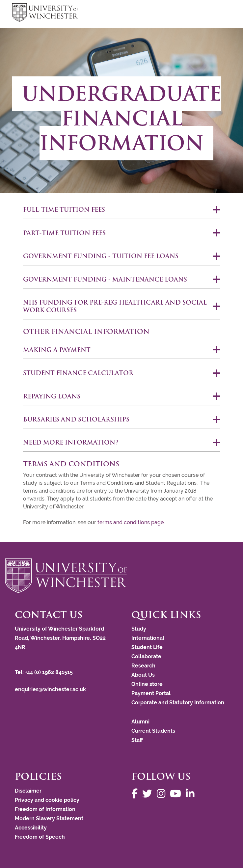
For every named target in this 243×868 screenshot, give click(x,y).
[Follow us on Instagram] (163, 794)
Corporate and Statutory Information (178, 703)
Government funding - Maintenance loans (105, 279)
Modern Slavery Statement (49, 818)
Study (139, 629)
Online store (147, 684)
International (148, 638)
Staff (137, 740)
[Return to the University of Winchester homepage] (121, 576)
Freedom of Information (45, 809)
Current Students (153, 731)
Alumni (140, 722)
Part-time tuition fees (64, 233)
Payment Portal (151, 693)
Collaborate (146, 656)
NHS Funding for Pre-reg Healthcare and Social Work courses (115, 306)
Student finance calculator (78, 373)
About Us (143, 675)
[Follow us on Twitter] (149, 794)
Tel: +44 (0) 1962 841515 (44, 672)
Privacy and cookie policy (47, 800)
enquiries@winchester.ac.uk (50, 689)
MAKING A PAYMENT (57, 350)
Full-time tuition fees (64, 210)
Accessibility (31, 828)
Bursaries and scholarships (76, 419)
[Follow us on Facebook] (136, 794)
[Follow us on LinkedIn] (192, 794)
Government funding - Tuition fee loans (101, 256)
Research (143, 666)
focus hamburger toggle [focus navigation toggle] (219, 13)
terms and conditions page (131, 522)
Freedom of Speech (40, 837)
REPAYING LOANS (52, 396)
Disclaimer (28, 791)
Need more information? (71, 442)
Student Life (147, 647)
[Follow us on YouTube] (177, 794)
